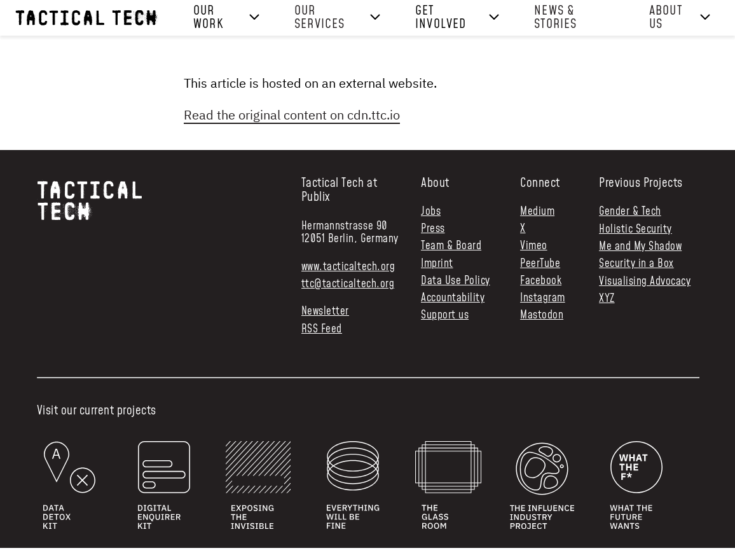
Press (433, 229)
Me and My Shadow (640, 247)
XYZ (607, 299)
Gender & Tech (630, 212)
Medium (537, 212)
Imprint (437, 264)
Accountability (453, 298)
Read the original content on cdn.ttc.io (292, 115)
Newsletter (325, 312)
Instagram (543, 298)
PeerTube (540, 264)
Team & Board (451, 246)
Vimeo (534, 246)
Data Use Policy (456, 281)
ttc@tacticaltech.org (348, 284)
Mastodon (542, 316)
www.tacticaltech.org (348, 267)
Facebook (541, 281)
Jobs (431, 212)
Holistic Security (635, 229)
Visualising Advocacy (645, 282)
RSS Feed (322, 330)
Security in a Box (636, 264)
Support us (445, 316)
